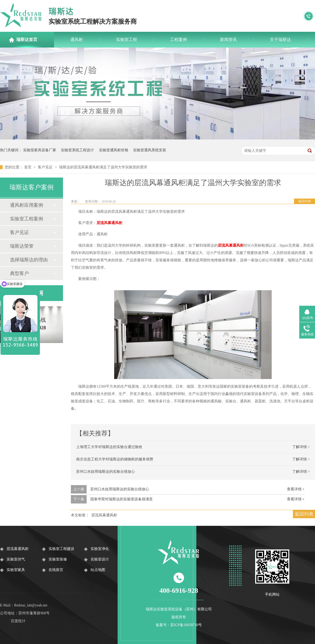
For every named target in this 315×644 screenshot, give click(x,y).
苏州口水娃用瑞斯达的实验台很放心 (106, 472)
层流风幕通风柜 (109, 223)
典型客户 (19, 273)
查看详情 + (296, 489)
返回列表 (304, 201)
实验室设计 (100, 559)
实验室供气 (16, 559)
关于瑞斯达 (280, 40)
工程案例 (178, 40)
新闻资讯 (228, 40)
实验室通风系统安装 (150, 150)
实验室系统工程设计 (77, 150)
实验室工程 (127, 40)
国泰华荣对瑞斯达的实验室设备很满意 (122, 499)
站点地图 (98, 570)
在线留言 (56, 570)
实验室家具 (16, 570)
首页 (28, 167)
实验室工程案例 (27, 219)
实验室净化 (100, 549)
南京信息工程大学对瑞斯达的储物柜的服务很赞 (115, 459)
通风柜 (77, 40)
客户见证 (46, 167)
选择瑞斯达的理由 (29, 260)
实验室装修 (58, 559)
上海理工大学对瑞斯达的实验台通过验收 (109, 447)
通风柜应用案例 (27, 205)
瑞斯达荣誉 (22, 246)
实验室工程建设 (61, 549)
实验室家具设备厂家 (40, 150)
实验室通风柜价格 (114, 150)
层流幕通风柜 (18, 549)
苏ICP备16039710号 (186, 625)
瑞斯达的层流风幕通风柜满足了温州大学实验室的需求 (103, 167)
